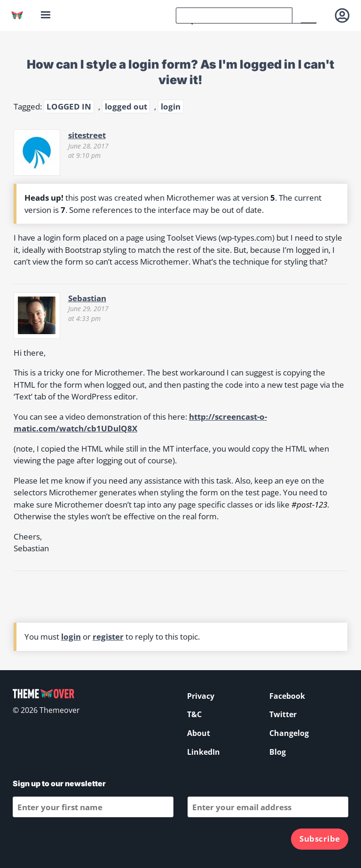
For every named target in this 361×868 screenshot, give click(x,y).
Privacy (201, 696)
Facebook (287, 696)
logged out (126, 106)
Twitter (283, 714)
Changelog (289, 733)
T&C (194, 714)
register (108, 637)
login (171, 106)
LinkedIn (204, 752)
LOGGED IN (69, 106)
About (199, 733)
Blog (278, 752)
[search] (234, 16)
